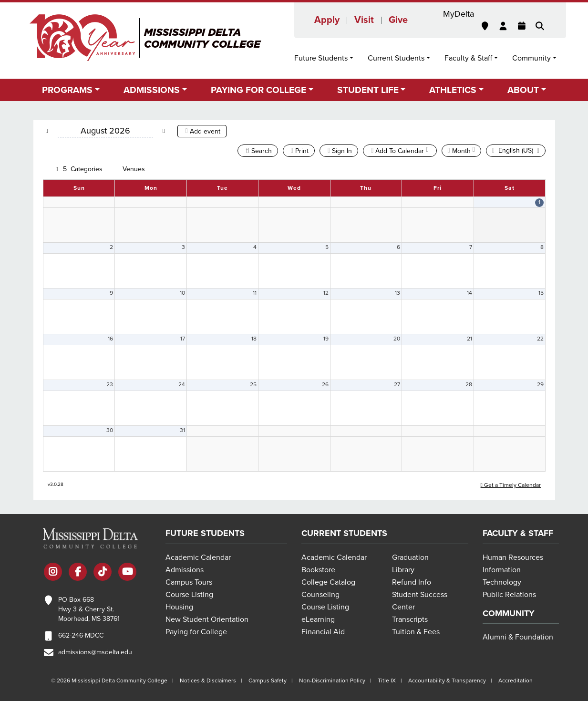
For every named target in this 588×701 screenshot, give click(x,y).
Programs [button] (67, 90)
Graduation (410, 557)
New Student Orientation (207, 619)
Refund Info (412, 582)
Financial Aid (323, 632)
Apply (327, 20)
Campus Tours (189, 582)
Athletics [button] (453, 90)
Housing (179, 607)
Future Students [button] (321, 58)
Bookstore (318, 570)
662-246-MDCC (81, 635)
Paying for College (196, 632)
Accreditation (516, 680)
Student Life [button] (368, 90)
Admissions (185, 570)
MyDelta (459, 14)
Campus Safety (268, 680)
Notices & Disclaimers (208, 680)
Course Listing (189, 595)
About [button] (523, 90)
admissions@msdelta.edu (95, 652)
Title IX (387, 680)
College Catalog (328, 582)
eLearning (318, 619)
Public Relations (509, 595)
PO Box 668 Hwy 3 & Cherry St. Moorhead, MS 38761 (89, 609)
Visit (364, 20)
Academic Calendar (198, 557)
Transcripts (410, 619)
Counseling (320, 595)
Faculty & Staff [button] (468, 58)
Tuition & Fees (416, 632)
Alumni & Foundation (518, 637)
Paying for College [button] (258, 90)
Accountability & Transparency (447, 680)
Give (398, 20)
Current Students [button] (396, 58)
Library (403, 570)
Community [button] (531, 58)
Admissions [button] (152, 90)
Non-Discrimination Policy (332, 680)
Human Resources (513, 557)
